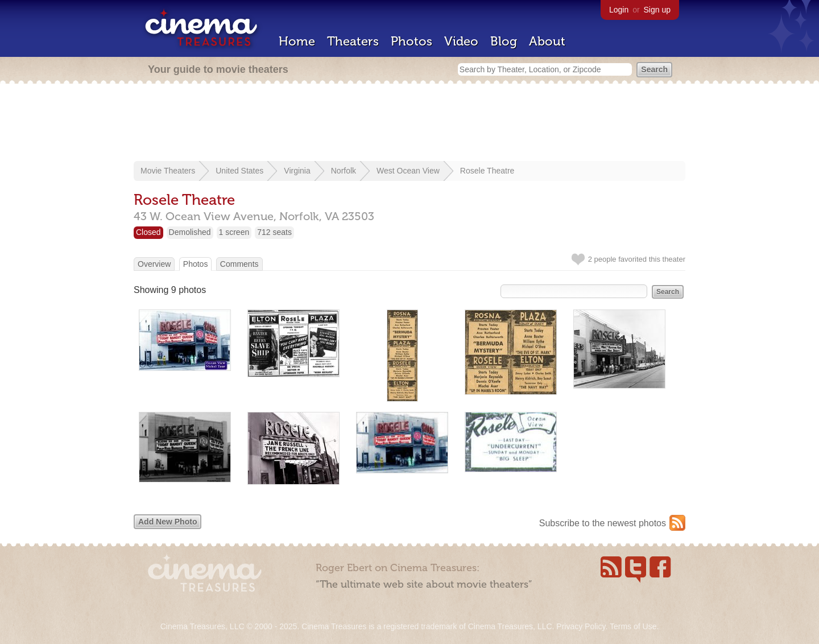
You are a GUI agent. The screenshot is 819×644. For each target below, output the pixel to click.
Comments (239, 264)
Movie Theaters (168, 171)
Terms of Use (633, 626)
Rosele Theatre (487, 171)
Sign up (657, 10)
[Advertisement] (409, 123)
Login (619, 10)
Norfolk (344, 171)
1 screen (234, 232)
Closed (148, 232)
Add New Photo (167, 522)
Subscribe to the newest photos (603, 523)
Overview (154, 264)
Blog (504, 41)
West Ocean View (408, 171)
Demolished (190, 232)
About (547, 41)
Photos (411, 41)
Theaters (353, 41)
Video (461, 41)
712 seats (274, 232)
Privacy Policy (581, 626)
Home (297, 41)
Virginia (297, 171)
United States (239, 171)
